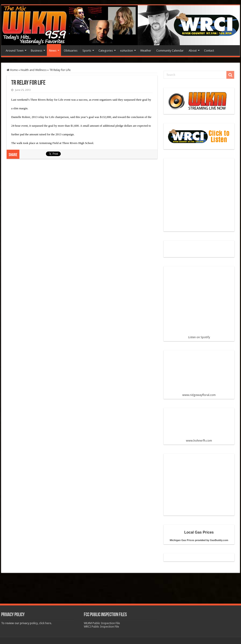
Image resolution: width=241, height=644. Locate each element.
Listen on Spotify (199, 304)
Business (37, 51)
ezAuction (127, 51)
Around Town (15, 51)
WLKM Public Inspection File (102, 623)
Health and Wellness (34, 70)
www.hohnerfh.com (199, 441)
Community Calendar (170, 51)
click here (45, 623)
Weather (146, 51)
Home (12, 70)
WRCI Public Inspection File (101, 627)
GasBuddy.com (219, 540)
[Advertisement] (82, 200)
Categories (106, 51)
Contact (209, 51)
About (193, 51)
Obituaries (71, 51)
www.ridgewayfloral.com (199, 375)
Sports (87, 51)
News (53, 51)
